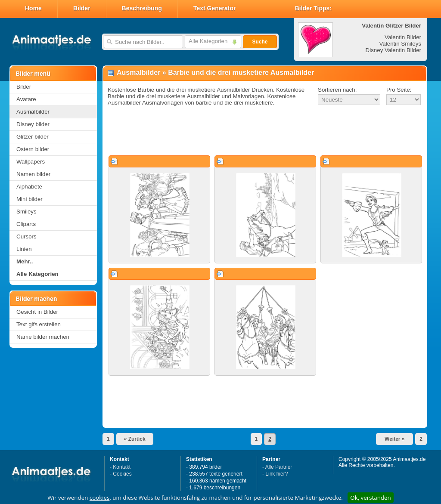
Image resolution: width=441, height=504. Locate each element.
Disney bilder (33, 124)
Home (33, 8)
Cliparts (26, 224)
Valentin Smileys (400, 44)
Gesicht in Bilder (37, 312)
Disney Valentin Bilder (393, 50)
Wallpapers (31, 162)
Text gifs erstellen (39, 324)
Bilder (82, 8)
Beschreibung (142, 8)
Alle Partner (279, 467)
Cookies (122, 474)
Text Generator (215, 8)
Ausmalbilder (33, 112)
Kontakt (122, 467)
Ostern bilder (33, 149)
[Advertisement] (265, 131)
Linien (24, 249)
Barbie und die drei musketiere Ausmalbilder (241, 73)
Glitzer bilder (33, 137)
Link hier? (276, 474)
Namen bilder (33, 174)
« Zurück (135, 439)
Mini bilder (30, 199)
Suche (260, 42)
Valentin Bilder (403, 37)
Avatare (26, 99)
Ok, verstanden (370, 498)
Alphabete (29, 187)
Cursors (26, 237)
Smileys (26, 212)
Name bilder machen (43, 337)
